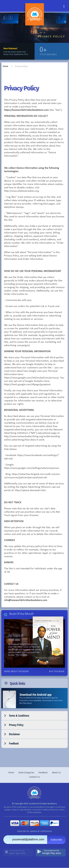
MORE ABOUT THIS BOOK (16, 672)
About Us (56, 773)
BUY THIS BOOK (57, 672)
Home (5, 66)
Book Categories (26, 773)
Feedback (43, 773)
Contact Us (34, 777)
